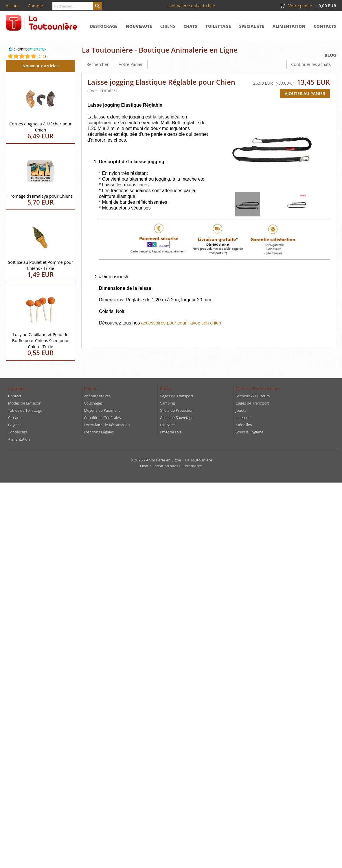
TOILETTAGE (218, 26)
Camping (167, 403)
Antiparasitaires (97, 396)
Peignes (15, 425)
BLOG (330, 55)
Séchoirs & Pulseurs (253, 396)
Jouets (241, 410)
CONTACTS (325, 26)
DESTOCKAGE (104, 26)
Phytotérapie (171, 432)
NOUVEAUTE (139, 26)
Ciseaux (15, 418)
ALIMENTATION (289, 26)
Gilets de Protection (177, 410)
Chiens (90, 388)
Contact (15, 396)
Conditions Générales (102, 418)
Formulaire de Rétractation (107, 425)
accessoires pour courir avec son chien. (182, 323)
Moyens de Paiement (102, 410)
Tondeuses (18, 432)
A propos (17, 388)
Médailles (244, 425)
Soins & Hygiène (250, 432)
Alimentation (19, 439)
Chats (165, 388)
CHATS (190, 26)
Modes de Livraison (25, 403)
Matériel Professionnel (258, 388)
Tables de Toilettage (25, 410)
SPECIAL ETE (252, 26)
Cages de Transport (176, 396)
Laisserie (243, 418)
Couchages (93, 403)
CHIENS (168, 26)
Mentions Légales (99, 432)
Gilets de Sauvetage (176, 418)
